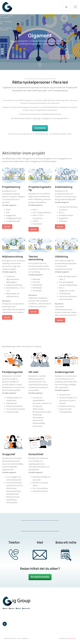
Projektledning (11, 187)
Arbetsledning (64, 187)
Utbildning (61, 256)
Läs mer (7, 227)
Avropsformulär (40, 577)
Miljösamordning (12, 256)
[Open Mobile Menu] (75, 7)
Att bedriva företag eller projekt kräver (40, 79)
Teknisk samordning (36, 258)
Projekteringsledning (40, 188)
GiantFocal (72, 638)
